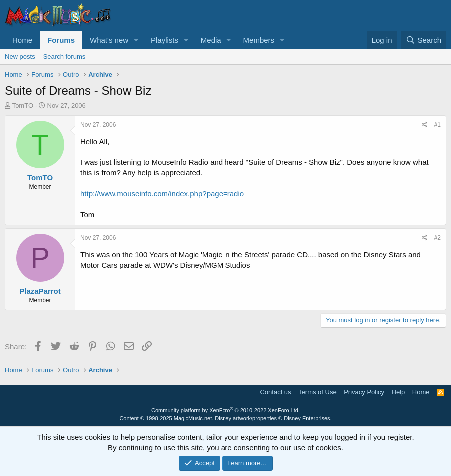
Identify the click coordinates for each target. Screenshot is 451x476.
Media (211, 40)
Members (259, 40)
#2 (437, 238)
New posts (20, 57)
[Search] (423, 40)
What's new (109, 40)
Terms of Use (318, 392)
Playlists (164, 40)
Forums (61, 40)
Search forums (65, 57)
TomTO (23, 105)
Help (398, 392)
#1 (437, 125)
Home (22, 40)
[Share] (424, 125)
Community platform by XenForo (225, 410)
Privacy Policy (364, 392)
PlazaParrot (40, 291)
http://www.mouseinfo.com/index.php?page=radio (162, 194)
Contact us (275, 392)
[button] (136, 40)
